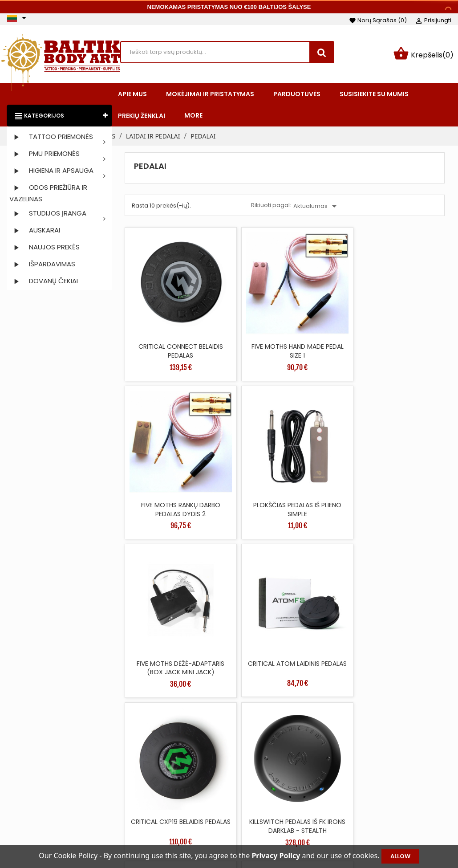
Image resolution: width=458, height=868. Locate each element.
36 (414, 643)
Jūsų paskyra (390, 765)
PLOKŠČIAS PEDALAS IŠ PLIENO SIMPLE (406, 317)
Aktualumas (316, 208)
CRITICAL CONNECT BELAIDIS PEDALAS (163, 317)
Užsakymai (377, 792)
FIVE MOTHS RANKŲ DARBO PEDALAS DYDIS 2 (325, 322)
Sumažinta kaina (192, 779)
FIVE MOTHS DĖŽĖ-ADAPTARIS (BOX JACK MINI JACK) (163, 453)
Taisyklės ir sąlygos (289, 779)
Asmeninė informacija (395, 779)
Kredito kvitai (380, 806)
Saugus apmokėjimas (293, 819)
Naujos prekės (187, 792)
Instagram (41, 798)
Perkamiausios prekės (199, 806)
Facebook (17, 798)
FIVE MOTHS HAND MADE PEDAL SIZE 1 (244, 317)
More (193, 117)
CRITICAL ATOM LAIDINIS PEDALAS (244, 449)
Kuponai (373, 832)
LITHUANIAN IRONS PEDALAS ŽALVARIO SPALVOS (163, 585)
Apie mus (274, 806)
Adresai (372, 819)
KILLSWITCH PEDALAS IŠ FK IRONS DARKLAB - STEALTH (406, 453)
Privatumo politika (288, 832)
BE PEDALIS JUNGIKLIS (244, 576)
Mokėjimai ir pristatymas (298, 792)
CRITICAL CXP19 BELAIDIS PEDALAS (325, 449)
